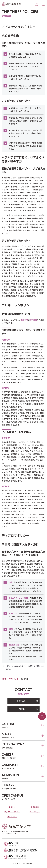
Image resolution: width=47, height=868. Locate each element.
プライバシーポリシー (12, 812)
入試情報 (10, 776)
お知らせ (12, 807)
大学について (8, 725)
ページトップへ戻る (42, 716)
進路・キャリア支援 (9, 756)
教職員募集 (35, 807)
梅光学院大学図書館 (9, 787)
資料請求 (22, 709)
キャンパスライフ (11, 766)
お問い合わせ (22, 701)
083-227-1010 (11, 834)
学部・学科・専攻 (8, 735)
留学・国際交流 (14, 746)
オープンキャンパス (13, 797)
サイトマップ (12, 817)
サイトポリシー (35, 812)
